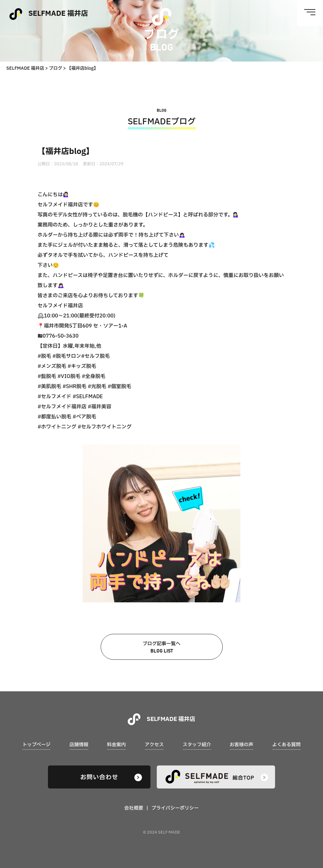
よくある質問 (286, 745)
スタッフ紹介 (197, 745)
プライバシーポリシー (175, 808)
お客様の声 (241, 745)
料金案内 (116, 745)
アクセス (154, 745)
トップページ (36, 745)
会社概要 (134, 808)
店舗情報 (79, 745)
